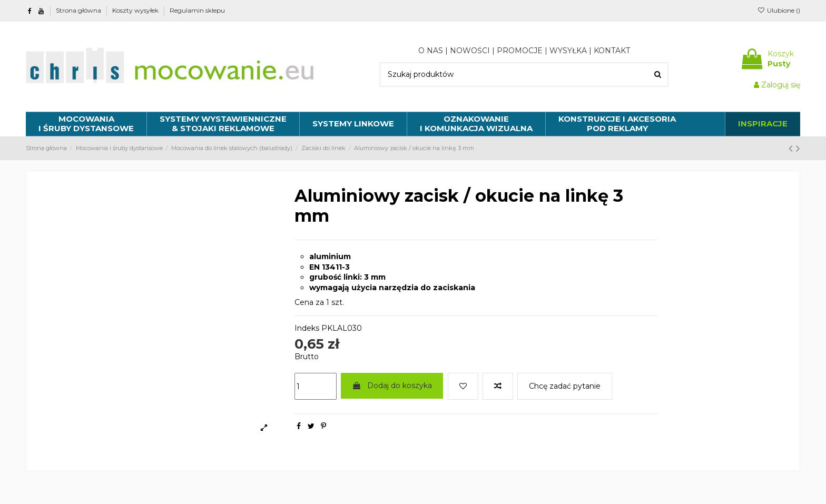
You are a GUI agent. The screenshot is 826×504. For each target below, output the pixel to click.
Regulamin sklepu (197, 10)
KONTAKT (612, 51)
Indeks (307, 328)
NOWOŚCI (470, 51)
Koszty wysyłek (136, 10)
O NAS (431, 51)
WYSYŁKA (568, 51)
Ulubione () (779, 10)
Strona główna (79, 10)
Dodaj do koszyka (392, 386)
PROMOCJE (520, 51)
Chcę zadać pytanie (565, 386)
